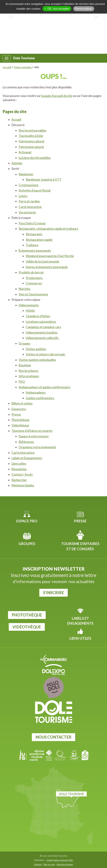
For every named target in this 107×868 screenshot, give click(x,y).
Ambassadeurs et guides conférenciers (45, 387)
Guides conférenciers (40, 398)
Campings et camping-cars (43, 327)
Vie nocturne (27, 212)
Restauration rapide (39, 240)
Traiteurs (32, 245)
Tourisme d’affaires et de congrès (80, 546)
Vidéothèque (20, 425)
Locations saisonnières (41, 322)
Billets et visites (22, 403)
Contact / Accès (22, 474)
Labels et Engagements (27, 458)
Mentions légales (23, 485)
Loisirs (23, 196)
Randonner (26, 174)
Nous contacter (53, 737)
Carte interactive (30, 207)
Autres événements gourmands (47, 267)
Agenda (17, 163)
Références (26, 442)
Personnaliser (84, 9)
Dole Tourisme (24, 58)
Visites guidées (36, 349)
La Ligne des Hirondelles (35, 158)
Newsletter (19, 469)
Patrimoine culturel (31, 141)
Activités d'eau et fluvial (35, 190)
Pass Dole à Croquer (32, 223)
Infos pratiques (29, 376)
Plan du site (49, 864)
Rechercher (19, 480)
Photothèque (20, 420)
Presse (16, 414)
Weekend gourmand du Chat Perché (50, 256)
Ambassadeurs (36, 392)
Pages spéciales (23, 67)
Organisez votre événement (37, 447)
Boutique (25, 365)
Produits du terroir (31, 272)
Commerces (34, 283)
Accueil (7, 67)
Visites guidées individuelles (37, 360)
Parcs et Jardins (29, 201)
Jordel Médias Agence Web (60, 860)
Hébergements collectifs (42, 338)
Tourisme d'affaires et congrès (32, 431)
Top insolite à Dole (31, 136)
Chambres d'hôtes (38, 316)
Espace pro (19, 409)
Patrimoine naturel (31, 147)
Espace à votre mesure (34, 436)
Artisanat (25, 152)
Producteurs (34, 278)
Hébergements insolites (42, 333)
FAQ (22, 382)
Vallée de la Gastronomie (42, 261)
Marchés (24, 289)
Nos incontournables (32, 130)
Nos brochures (28, 371)
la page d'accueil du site (57, 96)
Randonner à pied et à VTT (44, 180)
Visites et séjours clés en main (45, 354)
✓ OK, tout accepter (57, 9)
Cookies (38, 864)
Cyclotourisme (29, 185)
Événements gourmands (35, 251)
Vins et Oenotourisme (33, 294)
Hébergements (29, 305)
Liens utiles (19, 464)
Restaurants (34, 234)
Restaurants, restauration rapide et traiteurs (48, 229)
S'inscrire (53, 593)
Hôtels (30, 311)
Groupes (24, 343)
